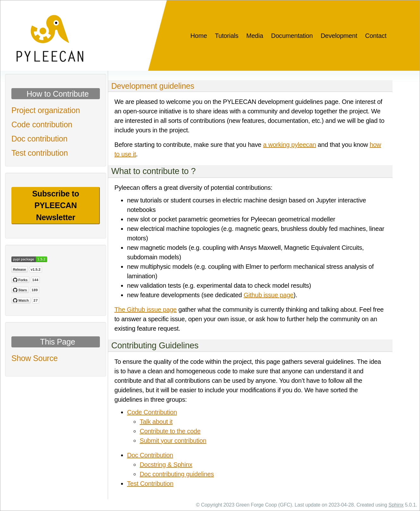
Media (255, 36)
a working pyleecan (289, 145)
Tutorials (227, 36)
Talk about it (156, 422)
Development (339, 36)
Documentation (292, 36)
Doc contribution (39, 139)
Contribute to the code (170, 431)
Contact (376, 36)
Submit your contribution (173, 441)
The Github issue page (146, 310)
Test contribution (40, 153)
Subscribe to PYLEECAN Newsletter (56, 205)
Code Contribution (152, 412)
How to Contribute (58, 94)
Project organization (46, 110)
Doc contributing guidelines (177, 474)
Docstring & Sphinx (166, 465)
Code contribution (42, 124)
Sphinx (396, 505)
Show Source (35, 358)
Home (199, 36)
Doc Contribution (150, 455)
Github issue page (269, 295)
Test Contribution (150, 484)
